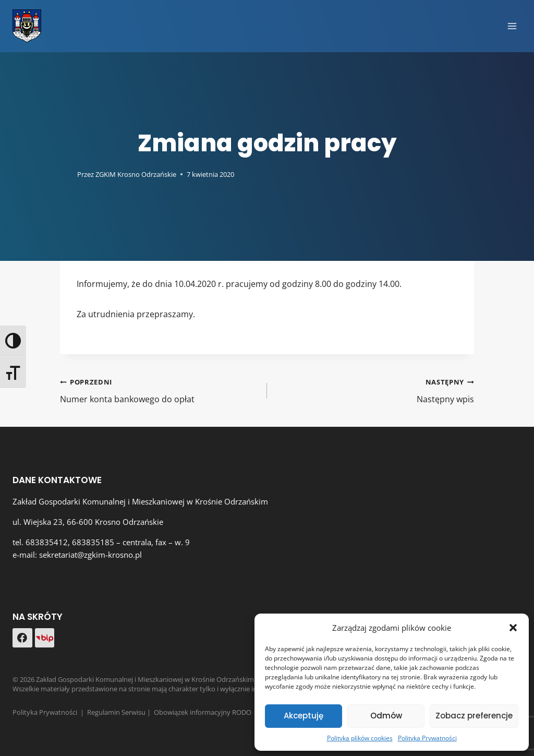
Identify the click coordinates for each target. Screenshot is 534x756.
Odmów (386, 716)
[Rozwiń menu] (512, 26)
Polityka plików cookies (360, 738)
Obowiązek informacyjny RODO (203, 712)
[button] (513, 628)
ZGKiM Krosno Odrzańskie (136, 174)
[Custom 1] (45, 638)
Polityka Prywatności (427, 738)
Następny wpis (375, 390)
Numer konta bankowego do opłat (159, 390)
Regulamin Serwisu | (120, 712)
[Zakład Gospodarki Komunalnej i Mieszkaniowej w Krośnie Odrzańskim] (27, 26)
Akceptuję (304, 716)
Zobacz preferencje (474, 716)
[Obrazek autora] (66, 174)
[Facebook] (22, 638)
